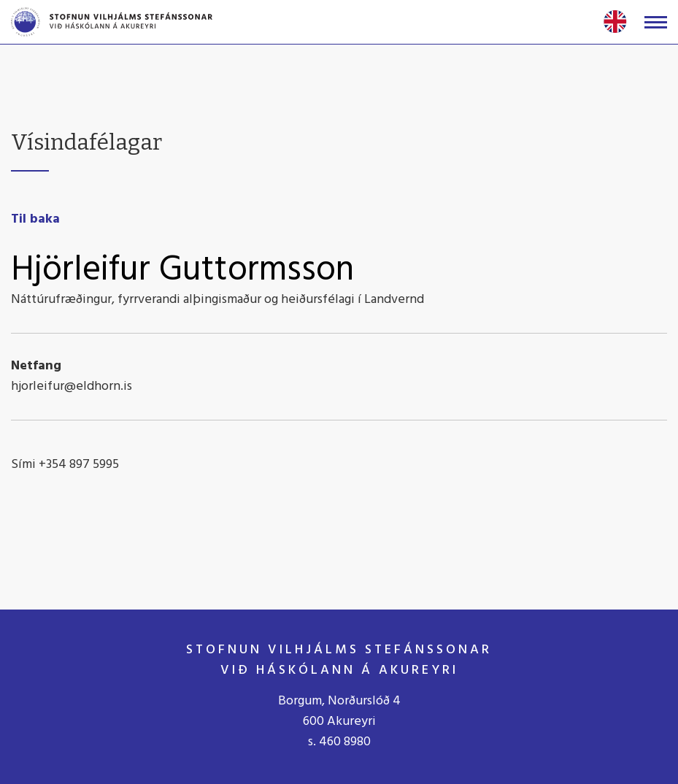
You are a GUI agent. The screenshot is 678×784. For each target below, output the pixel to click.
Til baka (35, 219)
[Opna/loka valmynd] (656, 22)
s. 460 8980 (339, 742)
